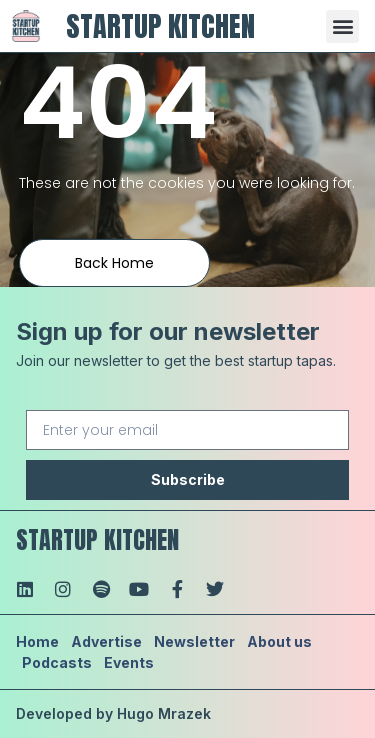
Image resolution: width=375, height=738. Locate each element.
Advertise (106, 641)
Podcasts (57, 662)
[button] (342, 26)
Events (129, 662)
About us (279, 641)
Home (37, 641)
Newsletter (194, 641)
